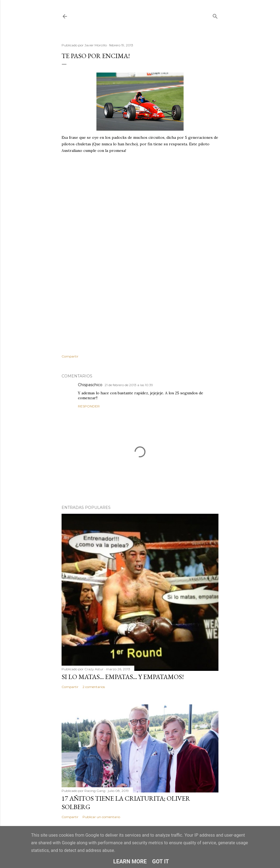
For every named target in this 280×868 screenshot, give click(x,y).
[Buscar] (215, 15)
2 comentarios (94, 687)
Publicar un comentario (101, 817)
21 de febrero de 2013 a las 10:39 (129, 385)
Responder (89, 406)
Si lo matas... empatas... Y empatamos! (123, 677)
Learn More (130, 861)
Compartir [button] (70, 356)
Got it (161, 861)
